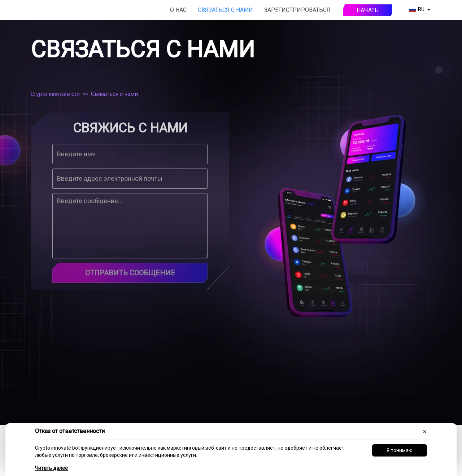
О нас (178, 10)
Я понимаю (400, 450)
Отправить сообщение (130, 273)
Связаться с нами (225, 10)
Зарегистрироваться (297, 10)
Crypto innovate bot (55, 94)
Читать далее (51, 468)
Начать (368, 10)
